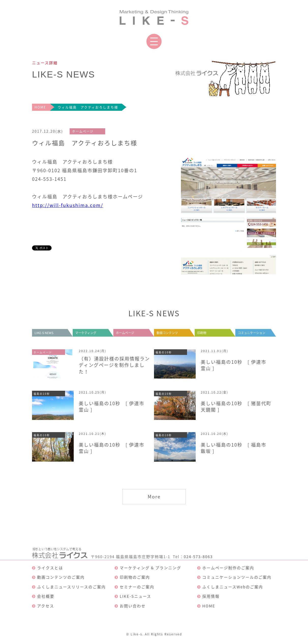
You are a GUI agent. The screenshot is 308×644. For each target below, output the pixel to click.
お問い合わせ (133, 606)
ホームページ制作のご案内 (228, 568)
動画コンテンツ (167, 333)
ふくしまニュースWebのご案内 (233, 587)
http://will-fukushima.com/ (68, 205)
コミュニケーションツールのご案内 (237, 577)
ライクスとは (50, 568)
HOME (40, 107)
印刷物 (202, 333)
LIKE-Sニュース (135, 596)
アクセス (46, 606)
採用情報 (211, 596)
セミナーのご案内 (137, 587)
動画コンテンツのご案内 (61, 577)
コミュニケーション (252, 333)
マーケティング (86, 333)
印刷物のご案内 (135, 577)
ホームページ (125, 333)
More (154, 497)
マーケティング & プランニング (150, 568)
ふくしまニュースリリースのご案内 (71, 587)
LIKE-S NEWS (44, 333)
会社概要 (46, 596)
